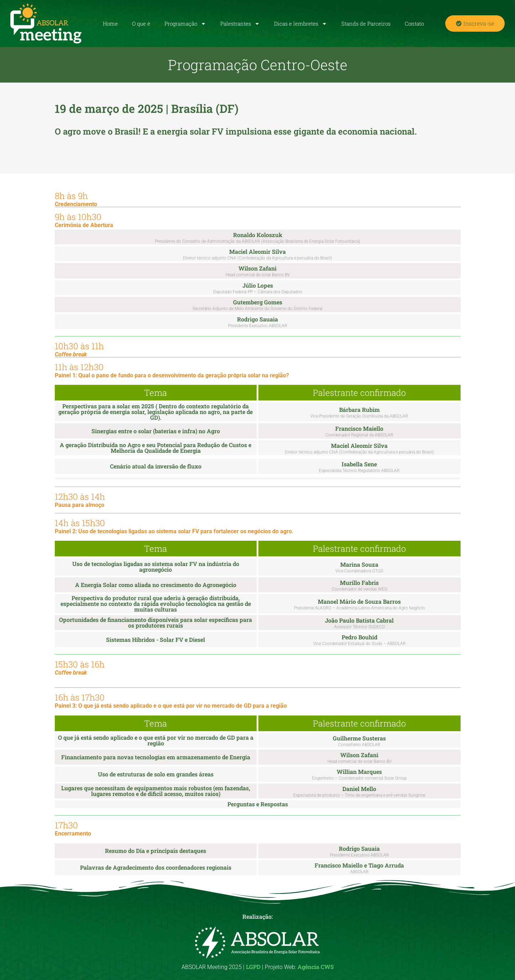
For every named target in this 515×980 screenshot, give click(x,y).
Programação (185, 24)
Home (110, 23)
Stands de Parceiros (366, 23)
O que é (141, 23)
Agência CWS (316, 967)
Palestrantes (240, 24)
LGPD (253, 967)
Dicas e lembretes (301, 24)
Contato (414, 23)
